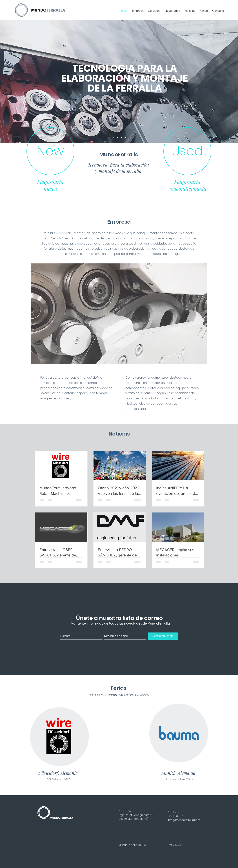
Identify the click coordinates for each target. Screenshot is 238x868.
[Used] (187, 151)
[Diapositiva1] (122, 138)
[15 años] (113, 138)
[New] (50, 151)
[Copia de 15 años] (117, 138)
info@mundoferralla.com (184, 820)
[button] (155, 11)
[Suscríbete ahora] (163, 636)
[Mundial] (126, 138)
